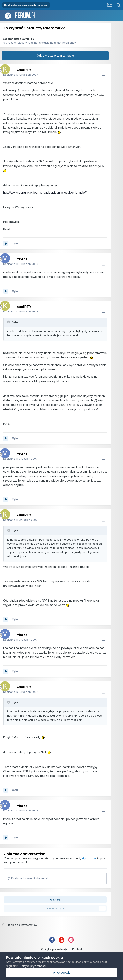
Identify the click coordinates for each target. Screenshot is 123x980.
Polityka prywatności (55, 949)
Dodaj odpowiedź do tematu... (29, 878)
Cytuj (15, 243)
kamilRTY (28, 39)
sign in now (89, 858)
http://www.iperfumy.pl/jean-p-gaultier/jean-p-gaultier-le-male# (45, 192)
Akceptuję (61, 972)
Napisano (21, 75)
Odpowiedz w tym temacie (55, 56)
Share (55, 900)
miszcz (22, 259)
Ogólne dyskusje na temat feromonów (53, 43)
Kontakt (77, 949)
